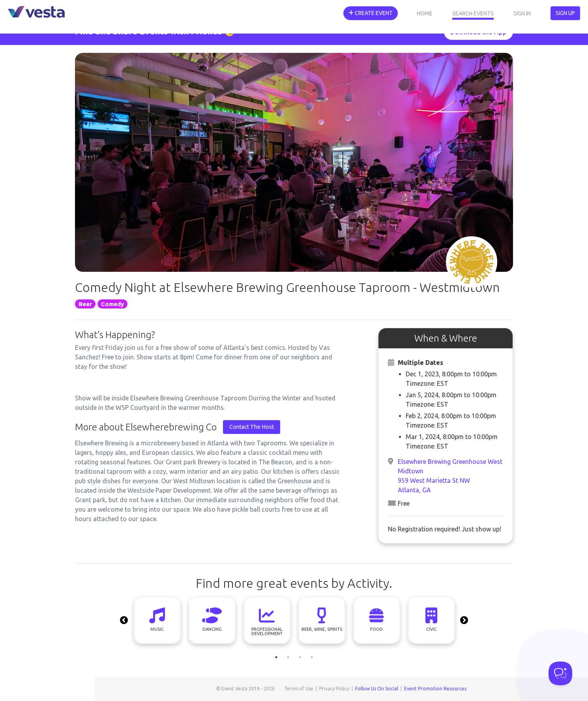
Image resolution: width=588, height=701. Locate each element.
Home (425, 13)
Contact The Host (252, 427)
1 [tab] (276, 657)
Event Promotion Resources (435, 689)
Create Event (371, 13)
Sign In (522, 13)
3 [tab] (300, 657)
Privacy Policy (334, 689)
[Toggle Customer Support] (560, 673)
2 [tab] (288, 657)
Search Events (473, 13)
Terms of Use (299, 689)
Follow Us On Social (377, 689)
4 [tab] (312, 657)
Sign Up (565, 13)
